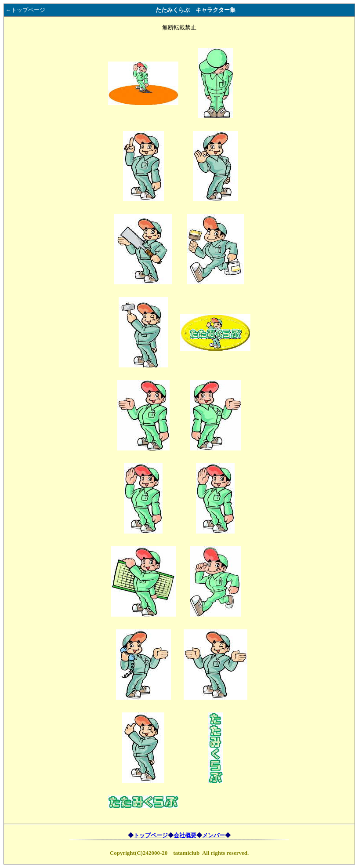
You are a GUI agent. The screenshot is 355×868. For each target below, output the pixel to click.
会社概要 (185, 835)
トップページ (151, 835)
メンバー (214, 835)
